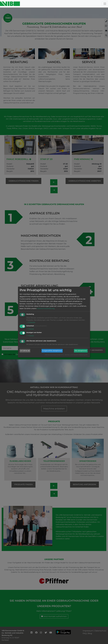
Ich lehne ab (25, 351)
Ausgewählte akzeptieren (52, 351)
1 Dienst (30, 329)
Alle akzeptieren (81, 351)
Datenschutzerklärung (46, 309)
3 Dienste (31, 322)
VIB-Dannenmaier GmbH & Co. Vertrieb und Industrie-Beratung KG (66, 355)
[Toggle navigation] (105, 4)
